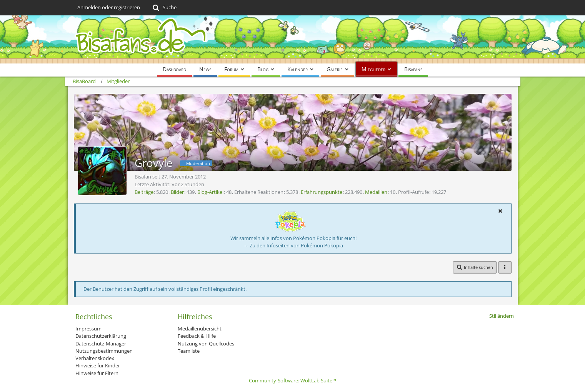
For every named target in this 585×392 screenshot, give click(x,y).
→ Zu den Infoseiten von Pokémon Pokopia (293, 245)
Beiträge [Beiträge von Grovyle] (144, 192)
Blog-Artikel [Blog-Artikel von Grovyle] (210, 192)
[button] (500, 211)
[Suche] (164, 8)
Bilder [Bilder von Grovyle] (177, 192)
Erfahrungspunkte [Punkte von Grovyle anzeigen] (322, 192)
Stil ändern (502, 316)
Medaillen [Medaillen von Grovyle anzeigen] (376, 192)
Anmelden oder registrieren (109, 7)
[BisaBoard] (293, 39)
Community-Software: (292, 380)
